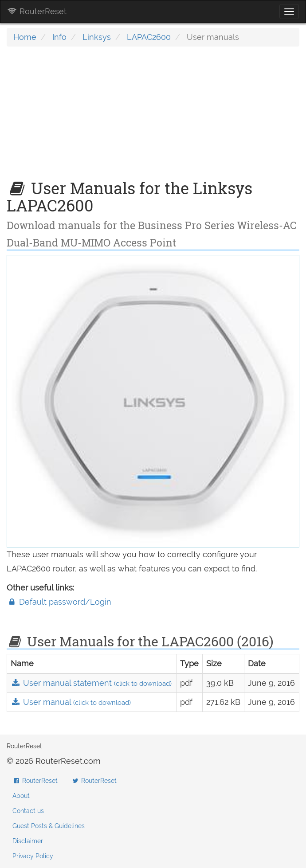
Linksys (97, 37)
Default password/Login (59, 602)
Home (25, 37)
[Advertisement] (153, 117)
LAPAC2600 (149, 37)
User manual (71, 702)
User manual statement (91, 683)
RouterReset (37, 11)
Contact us (28, 811)
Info (59, 37)
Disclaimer (28, 841)
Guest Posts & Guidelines (49, 826)
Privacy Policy (33, 856)
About (21, 796)
